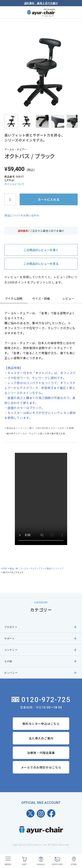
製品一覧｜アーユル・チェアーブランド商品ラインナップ (37, 568)
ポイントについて (14, 184)
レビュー (68, 298)
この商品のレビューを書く (41, 250)
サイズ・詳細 (41, 298)
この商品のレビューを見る (41, 264)
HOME (4, 568)
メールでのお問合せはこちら (41, 767)
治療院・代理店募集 (41, 753)
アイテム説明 (14, 298)
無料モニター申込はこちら (41, 724)
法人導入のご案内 (41, 738)
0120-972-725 (41, 700)
